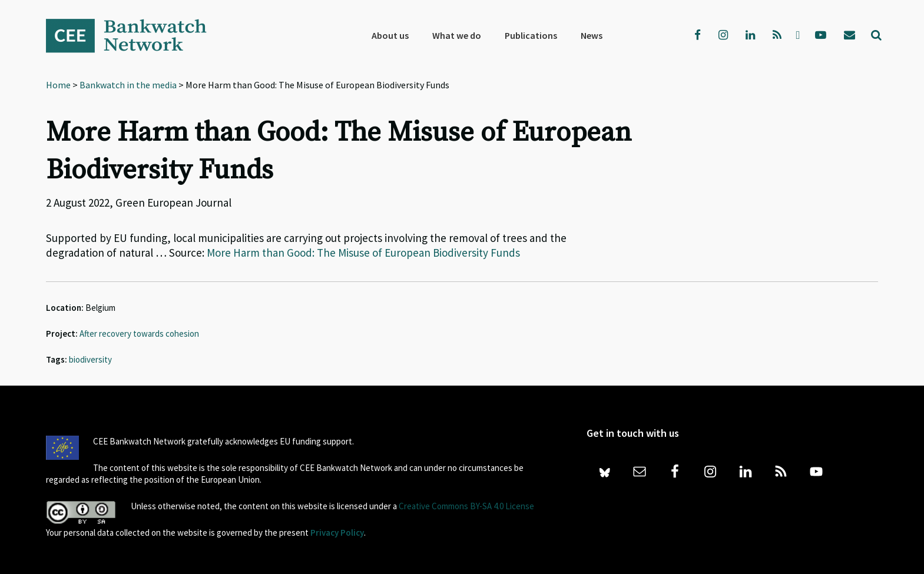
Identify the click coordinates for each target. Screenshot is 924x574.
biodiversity (90, 359)
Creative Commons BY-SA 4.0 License (466, 506)
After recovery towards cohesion (139, 334)
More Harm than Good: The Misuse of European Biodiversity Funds (363, 253)
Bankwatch (134, 35)
